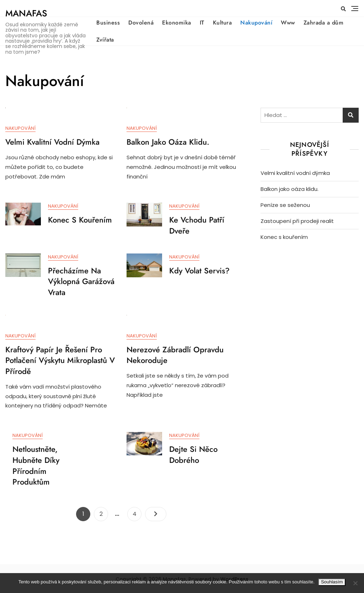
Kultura (223, 23)
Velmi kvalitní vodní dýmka (52, 142)
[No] (355, 583)
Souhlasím (332, 582)
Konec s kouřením (80, 220)
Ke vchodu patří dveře (197, 226)
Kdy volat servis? (199, 271)
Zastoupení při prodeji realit (297, 221)
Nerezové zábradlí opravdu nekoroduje (175, 355)
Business (108, 23)
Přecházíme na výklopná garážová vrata (81, 282)
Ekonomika (177, 23)
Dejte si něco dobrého (193, 456)
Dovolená (141, 23)
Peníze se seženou (285, 205)
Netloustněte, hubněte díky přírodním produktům (36, 466)
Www (288, 23)
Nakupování (256, 23)
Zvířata (105, 40)
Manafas (26, 13)
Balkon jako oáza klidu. (168, 142)
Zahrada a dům (324, 23)
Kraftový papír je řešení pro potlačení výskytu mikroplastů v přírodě (60, 361)
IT (202, 23)
